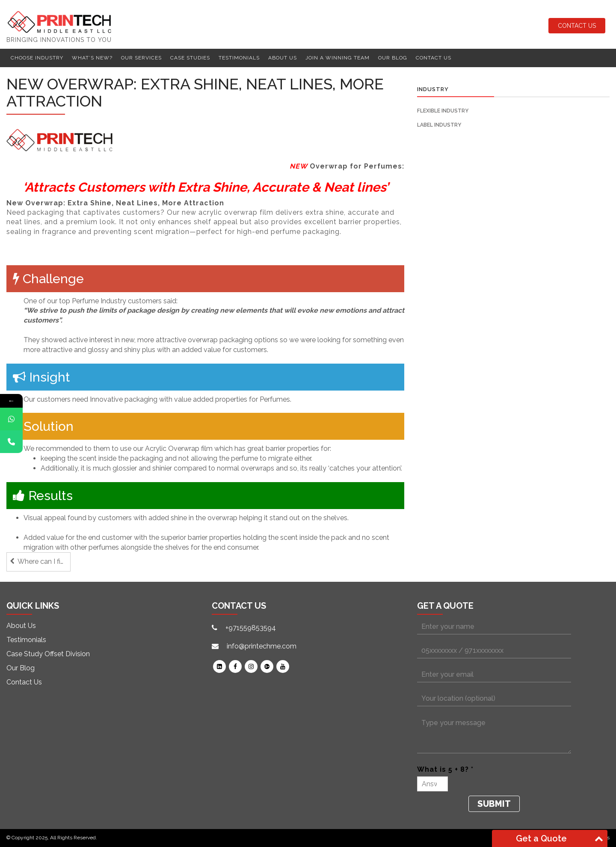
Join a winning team (338, 58)
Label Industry (439, 125)
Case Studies (190, 58)
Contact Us (577, 26)
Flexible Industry (443, 111)
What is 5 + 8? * (445, 769)
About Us (283, 58)
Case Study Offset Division (48, 654)
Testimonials (239, 58)
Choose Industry (37, 58)
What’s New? (92, 58)
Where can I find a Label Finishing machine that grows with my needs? (44, 561)
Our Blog (393, 58)
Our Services (141, 58)
